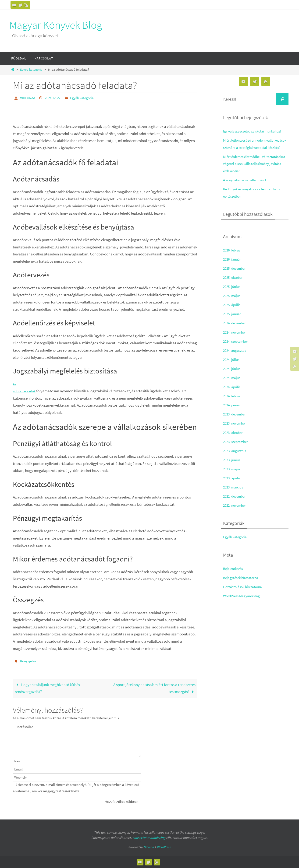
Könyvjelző (28, 661)
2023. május (233, 476)
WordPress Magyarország (244, 603)
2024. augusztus (236, 357)
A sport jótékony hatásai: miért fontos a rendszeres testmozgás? (154, 688)
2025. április (233, 312)
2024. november (236, 339)
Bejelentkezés (234, 575)
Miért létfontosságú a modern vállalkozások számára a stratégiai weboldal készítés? (251, 147)
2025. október (234, 285)
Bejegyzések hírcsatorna (243, 585)
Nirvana (149, 847)
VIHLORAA (28, 98)
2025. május (233, 303)
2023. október (234, 439)
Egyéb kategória (31, 70)
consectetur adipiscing (149, 838)
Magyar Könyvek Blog (56, 25)
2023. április (233, 485)
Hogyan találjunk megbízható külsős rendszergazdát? (47, 688)
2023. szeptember (237, 449)
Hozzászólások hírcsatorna (245, 594)
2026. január (233, 266)
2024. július (232, 366)
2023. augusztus (236, 458)
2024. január (233, 412)
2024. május (233, 385)
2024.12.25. (55, 98)
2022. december (236, 503)
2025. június (233, 294)
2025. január (233, 321)
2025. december (236, 275)
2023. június (233, 467)
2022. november (236, 512)
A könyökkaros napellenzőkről (247, 187)
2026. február (234, 257)
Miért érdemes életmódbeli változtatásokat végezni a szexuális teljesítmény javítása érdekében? (252, 171)
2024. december (236, 330)
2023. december (236, 421)
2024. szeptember (237, 348)
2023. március (234, 494)
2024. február (234, 403)
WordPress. (164, 847)
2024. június (233, 376)
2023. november (236, 430)
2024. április (233, 394)
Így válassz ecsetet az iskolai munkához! (256, 131)
